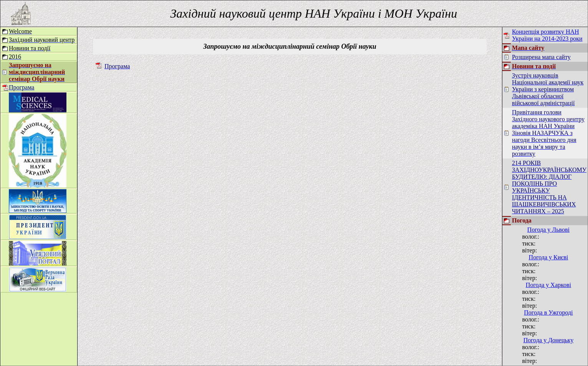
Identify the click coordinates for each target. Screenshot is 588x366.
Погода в (548, 312)
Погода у (548, 230)
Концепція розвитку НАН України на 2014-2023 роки (547, 35)
